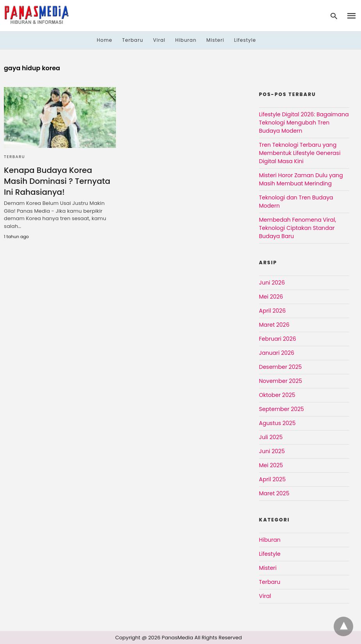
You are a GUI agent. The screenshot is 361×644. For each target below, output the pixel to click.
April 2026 (273, 311)
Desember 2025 (281, 367)
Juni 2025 (272, 451)
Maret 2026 (274, 325)
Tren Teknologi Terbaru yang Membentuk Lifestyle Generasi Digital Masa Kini (300, 153)
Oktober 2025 (277, 395)
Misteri (215, 40)
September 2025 (282, 409)
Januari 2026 (277, 353)
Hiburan (186, 40)
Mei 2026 (271, 297)
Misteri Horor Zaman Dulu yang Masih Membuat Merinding (301, 179)
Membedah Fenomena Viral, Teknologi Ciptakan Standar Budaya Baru (298, 228)
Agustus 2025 (277, 423)
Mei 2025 (271, 465)
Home (105, 40)
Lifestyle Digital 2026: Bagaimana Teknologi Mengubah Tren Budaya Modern (304, 123)
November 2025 (281, 381)
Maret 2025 (274, 493)
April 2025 (272, 479)
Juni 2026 (272, 283)
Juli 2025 (271, 437)
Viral (159, 40)
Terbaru (133, 40)
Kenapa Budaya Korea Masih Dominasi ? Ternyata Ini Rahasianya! (57, 181)
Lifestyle (245, 40)
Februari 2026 (278, 339)
